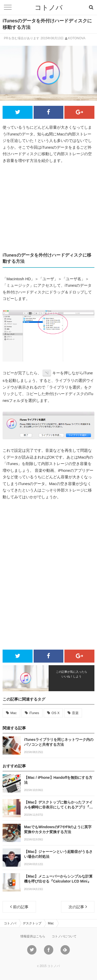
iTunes (34, 713)
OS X (55, 713)
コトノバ (49, 8)
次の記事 (78, 907)
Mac (14, 713)
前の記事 (19, 907)
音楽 (75, 713)
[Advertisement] (48, 208)
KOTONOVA (77, 38)
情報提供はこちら (33, 936)
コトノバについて (64, 936)
